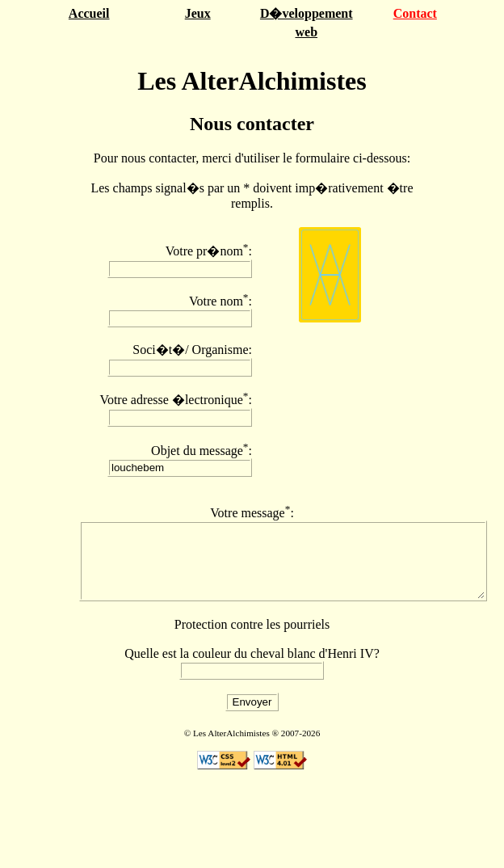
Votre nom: (220, 301)
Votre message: (252, 513)
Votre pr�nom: (209, 251)
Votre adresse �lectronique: (176, 400)
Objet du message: (202, 451)
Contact (415, 13)
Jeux (198, 13)
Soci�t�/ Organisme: (192, 350)
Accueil (89, 13)
